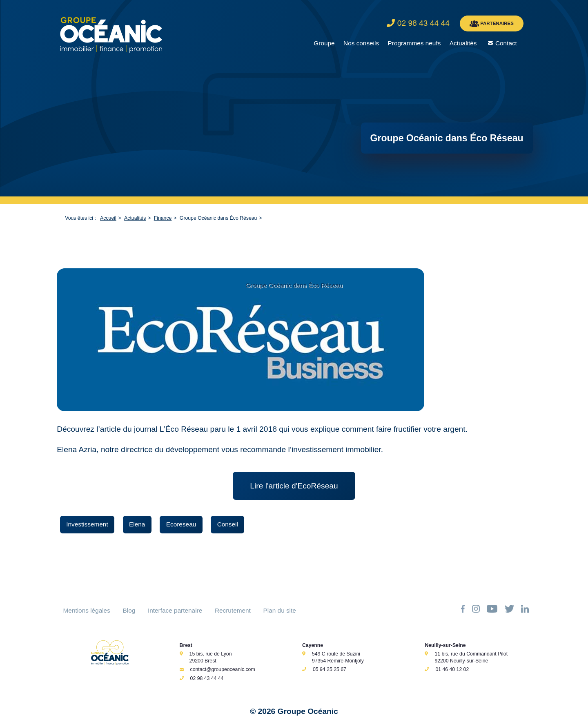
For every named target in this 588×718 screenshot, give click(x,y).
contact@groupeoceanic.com (223, 669)
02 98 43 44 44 (207, 678)
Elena (137, 524)
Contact (506, 43)
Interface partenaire (175, 610)
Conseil (228, 524)
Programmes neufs (414, 43)
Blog (129, 610)
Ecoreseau (181, 524)
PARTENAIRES (492, 24)
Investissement (87, 524)
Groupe (324, 43)
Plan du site (280, 610)
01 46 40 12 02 (452, 669)
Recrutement (233, 610)
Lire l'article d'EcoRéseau (294, 486)
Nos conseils (361, 43)
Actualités (463, 43)
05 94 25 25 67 (330, 669)
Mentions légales (87, 610)
